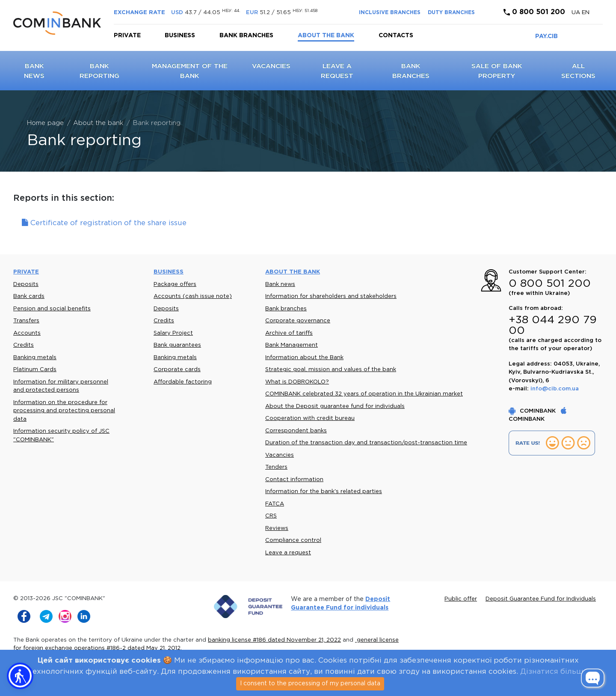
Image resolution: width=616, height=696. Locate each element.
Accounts (27, 333)
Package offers (175, 284)
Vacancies (271, 66)
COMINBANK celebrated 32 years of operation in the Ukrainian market (364, 394)
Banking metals (35, 358)
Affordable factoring (183, 382)
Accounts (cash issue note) (193, 296)
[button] (20, 676)
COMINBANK (533, 411)
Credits (24, 345)
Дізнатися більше (554, 672)
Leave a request (288, 553)
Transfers (26, 321)
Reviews (277, 528)
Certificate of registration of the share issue (104, 223)
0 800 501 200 (534, 12)
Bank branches (246, 36)
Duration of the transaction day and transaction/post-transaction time (366, 443)
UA (577, 13)
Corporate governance (298, 321)
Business (180, 36)
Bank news (280, 284)
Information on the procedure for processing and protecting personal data (64, 411)
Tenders (276, 467)
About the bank (326, 36)
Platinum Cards (35, 370)
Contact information (294, 480)
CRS (271, 516)
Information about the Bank (304, 358)
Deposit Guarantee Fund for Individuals (541, 599)
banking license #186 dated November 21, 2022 (274, 640)
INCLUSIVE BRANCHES (390, 13)
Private (127, 36)
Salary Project (173, 333)
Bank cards (29, 296)
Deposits (26, 284)
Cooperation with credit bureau (310, 418)
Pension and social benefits (52, 309)
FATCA (275, 504)
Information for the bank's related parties (324, 492)
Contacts (396, 36)
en (586, 13)
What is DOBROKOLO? (297, 382)
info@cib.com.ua (555, 389)
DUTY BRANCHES (451, 13)
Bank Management (292, 345)
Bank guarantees (177, 345)
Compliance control (293, 540)
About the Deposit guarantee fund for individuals (335, 406)
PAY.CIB (546, 36)
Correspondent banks (296, 431)
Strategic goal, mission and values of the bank (331, 370)
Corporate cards (177, 370)
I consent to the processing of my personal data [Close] (310, 684)
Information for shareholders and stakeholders (331, 296)
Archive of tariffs (289, 333)
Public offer (461, 599)
